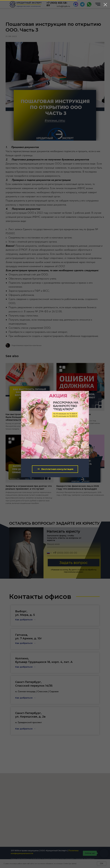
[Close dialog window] (105, 5)
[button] (55, 469)
